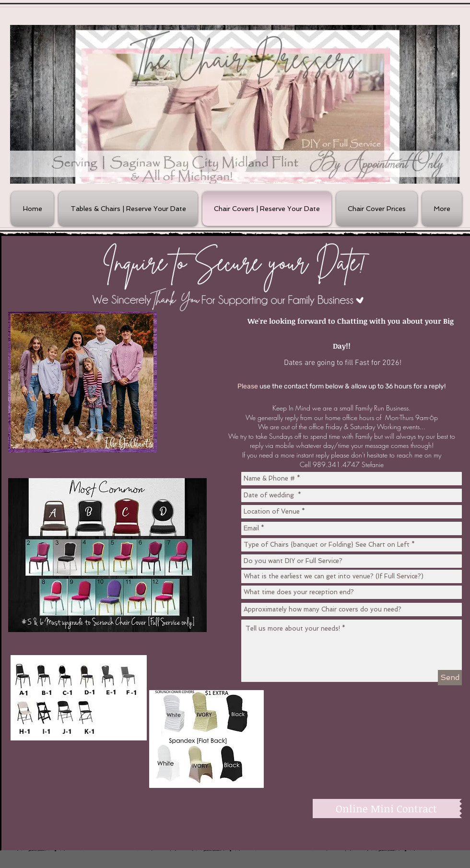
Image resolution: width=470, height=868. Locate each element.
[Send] (450, 678)
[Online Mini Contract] (386, 809)
